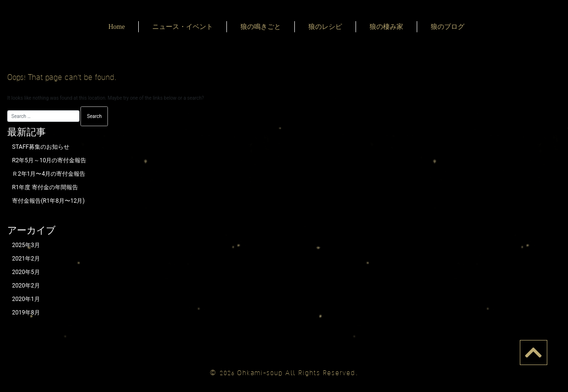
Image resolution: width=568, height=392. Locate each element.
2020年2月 (26, 286)
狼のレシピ (325, 27)
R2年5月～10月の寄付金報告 (49, 160)
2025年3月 (26, 245)
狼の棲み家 (386, 27)
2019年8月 (26, 313)
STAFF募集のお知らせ (41, 147)
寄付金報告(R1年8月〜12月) (48, 201)
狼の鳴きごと (261, 27)
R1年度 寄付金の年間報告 (45, 187)
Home (117, 27)
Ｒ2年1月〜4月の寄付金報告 (49, 174)
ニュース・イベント (183, 27)
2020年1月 (26, 299)
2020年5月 (26, 272)
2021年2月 (26, 259)
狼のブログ (448, 27)
